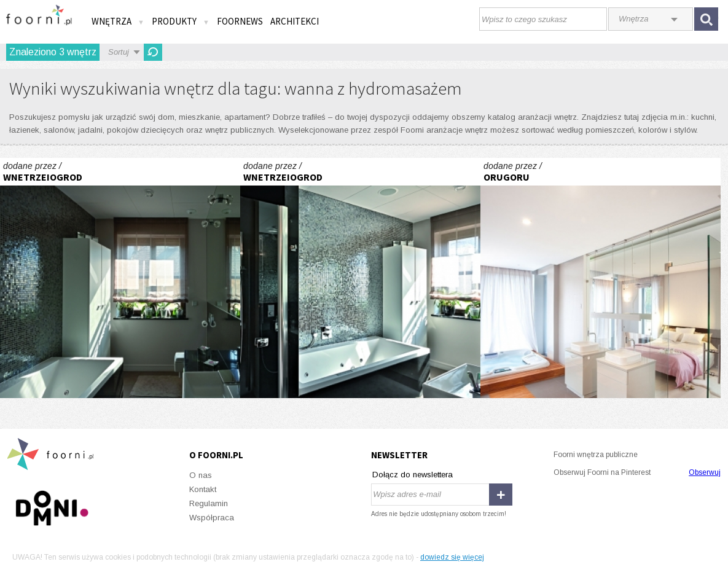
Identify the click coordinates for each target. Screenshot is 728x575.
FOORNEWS (240, 21)
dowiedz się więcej (452, 557)
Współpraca (212, 518)
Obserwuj (705, 472)
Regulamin (209, 503)
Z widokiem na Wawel (120, 278)
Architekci (295, 21)
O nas (201, 475)
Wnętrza (118, 21)
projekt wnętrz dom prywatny (601, 278)
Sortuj (119, 52)
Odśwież (153, 52)
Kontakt (203, 489)
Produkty (181, 21)
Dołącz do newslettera (413, 475)
